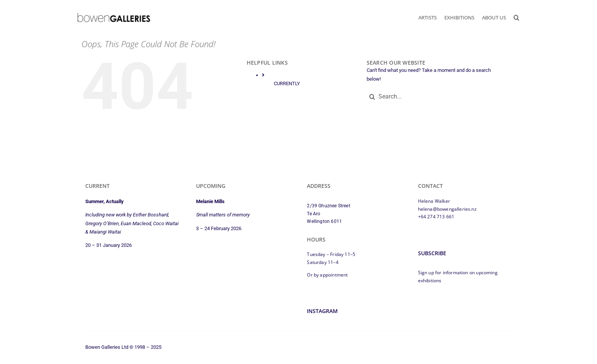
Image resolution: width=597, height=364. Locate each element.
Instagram (322, 311)
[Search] (372, 97)
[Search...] (435, 97)
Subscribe (432, 253)
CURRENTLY (287, 83)
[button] (516, 17)
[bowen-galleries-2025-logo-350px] (114, 15)
